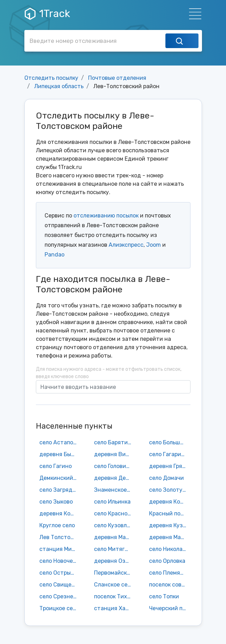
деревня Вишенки (115, 454)
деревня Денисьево (115, 478)
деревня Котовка (60, 513)
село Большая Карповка (170, 442)
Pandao (54, 255)
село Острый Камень (60, 573)
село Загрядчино (60, 490)
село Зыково (56, 502)
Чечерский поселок (170, 608)
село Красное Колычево (115, 513)
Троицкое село (59, 608)
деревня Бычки (60, 454)
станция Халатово (115, 608)
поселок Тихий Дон (115, 596)
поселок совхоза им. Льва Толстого (170, 585)
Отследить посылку (51, 78)
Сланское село (114, 585)
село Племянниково (170, 573)
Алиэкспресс (126, 245)
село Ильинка (112, 502)
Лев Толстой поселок (60, 537)
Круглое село (57, 525)
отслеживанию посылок (106, 216)
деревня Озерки (115, 561)
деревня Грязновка (170, 466)
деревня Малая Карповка (170, 537)
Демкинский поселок (60, 478)
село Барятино (114, 442)
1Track (47, 14)
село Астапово (59, 442)
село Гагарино (168, 454)
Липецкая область (59, 86)
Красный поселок (170, 513)
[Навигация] (193, 14)
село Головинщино (115, 466)
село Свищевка (60, 585)
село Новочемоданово (60, 561)
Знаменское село (115, 490)
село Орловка (167, 561)
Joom (154, 245)
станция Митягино (60, 549)
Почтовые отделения (117, 78)
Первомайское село (115, 573)
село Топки (164, 596)
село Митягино (114, 549)
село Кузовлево (115, 525)
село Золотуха (169, 490)
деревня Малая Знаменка (115, 537)
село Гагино (56, 466)
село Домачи (166, 478)
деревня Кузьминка (170, 525)
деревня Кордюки (170, 502)
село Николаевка (170, 549)
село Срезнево (59, 596)
